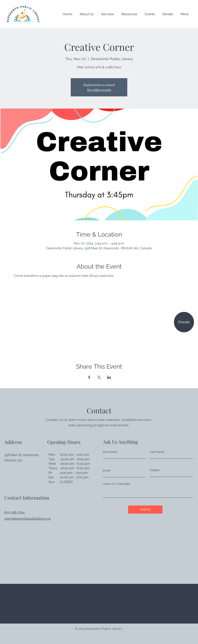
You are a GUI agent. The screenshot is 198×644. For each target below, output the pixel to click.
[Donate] (184, 322)
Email (106, 470)
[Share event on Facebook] (89, 377)
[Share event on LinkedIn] (109, 377)
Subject (155, 470)
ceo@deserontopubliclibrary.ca (27, 519)
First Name (110, 452)
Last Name (157, 452)
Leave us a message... (117, 484)
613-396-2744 (14, 512)
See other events (99, 90)
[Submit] (145, 510)
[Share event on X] (99, 377)
